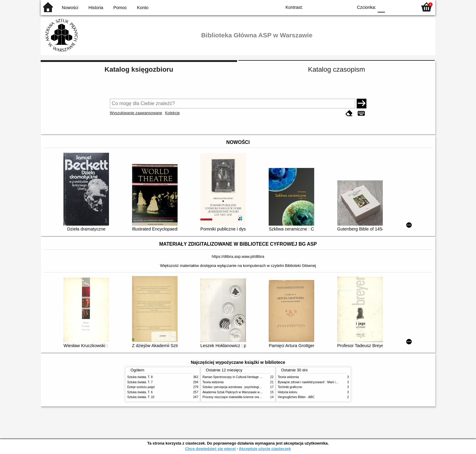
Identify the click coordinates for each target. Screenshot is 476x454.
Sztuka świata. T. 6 (140, 392)
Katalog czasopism (337, 69)
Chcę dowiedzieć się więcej (210, 449)
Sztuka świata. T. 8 (140, 377)
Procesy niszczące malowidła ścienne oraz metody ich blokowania (247, 397)
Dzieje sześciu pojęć (141, 387)
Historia (96, 8)
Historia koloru (287, 392)
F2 (406, 7)
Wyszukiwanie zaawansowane (136, 113)
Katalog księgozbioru (139, 69)
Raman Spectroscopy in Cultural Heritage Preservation (240, 377)
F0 (381, 7)
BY (347, 7)
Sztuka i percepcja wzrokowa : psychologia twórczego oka (242, 387)
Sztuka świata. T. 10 (141, 397)
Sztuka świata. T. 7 (140, 382)
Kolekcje (172, 113)
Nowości (70, 8)
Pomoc (120, 8)
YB (334, 7)
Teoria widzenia (213, 382)
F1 (392, 7)
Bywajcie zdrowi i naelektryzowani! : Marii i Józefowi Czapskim (320, 382)
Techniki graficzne (290, 387)
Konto (143, 8)
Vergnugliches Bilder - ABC (296, 397)
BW (322, 7)
